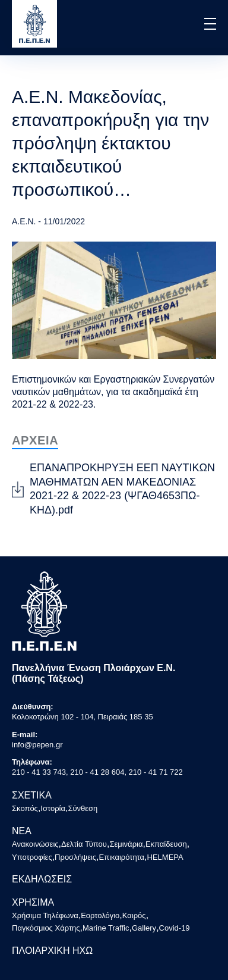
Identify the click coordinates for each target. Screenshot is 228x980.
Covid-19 (175, 928)
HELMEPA (165, 857)
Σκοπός (25, 808)
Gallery (144, 928)
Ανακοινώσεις (35, 844)
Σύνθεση (83, 808)
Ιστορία (53, 808)
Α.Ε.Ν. (24, 221)
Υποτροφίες (32, 857)
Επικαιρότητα (122, 857)
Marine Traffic (106, 928)
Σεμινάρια (126, 844)
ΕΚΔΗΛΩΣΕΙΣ (42, 879)
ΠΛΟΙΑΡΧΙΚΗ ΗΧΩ (52, 951)
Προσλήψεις (75, 857)
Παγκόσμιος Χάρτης (46, 928)
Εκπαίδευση (166, 844)
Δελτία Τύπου (84, 844)
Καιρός (134, 915)
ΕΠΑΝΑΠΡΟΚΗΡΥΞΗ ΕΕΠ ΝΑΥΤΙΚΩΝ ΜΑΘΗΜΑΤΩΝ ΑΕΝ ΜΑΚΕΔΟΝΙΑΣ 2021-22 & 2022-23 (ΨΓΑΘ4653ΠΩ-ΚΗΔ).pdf (122, 489)
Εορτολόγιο (100, 915)
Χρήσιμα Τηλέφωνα (45, 915)
